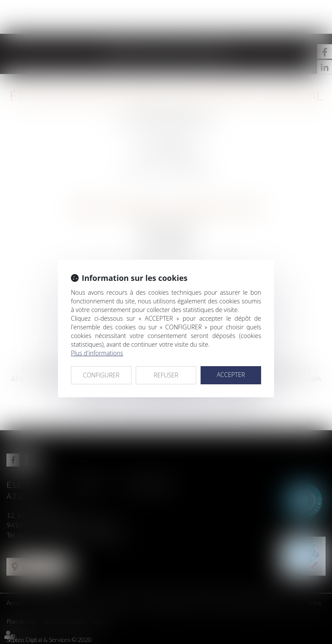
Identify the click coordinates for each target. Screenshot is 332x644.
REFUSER (166, 375)
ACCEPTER (231, 375)
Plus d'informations (97, 353)
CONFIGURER (101, 375)
